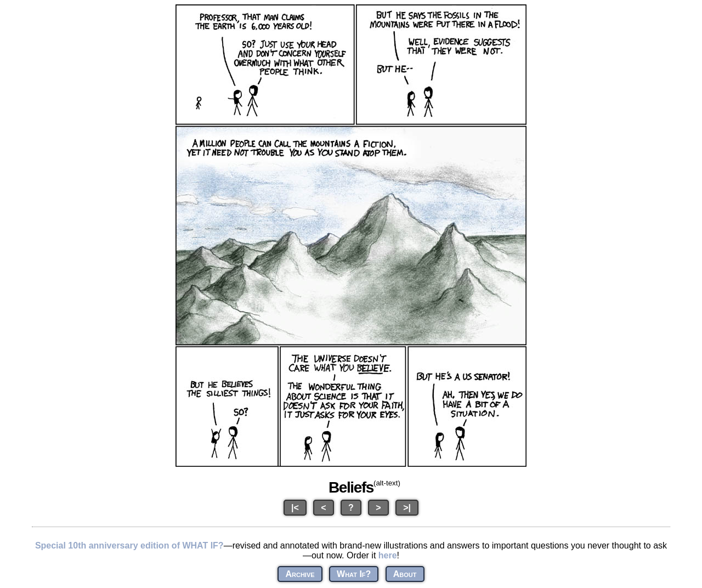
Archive (300, 574)
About (405, 574)
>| (407, 508)
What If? (354, 574)
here (388, 555)
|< (295, 508)
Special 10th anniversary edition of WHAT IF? (129, 545)
